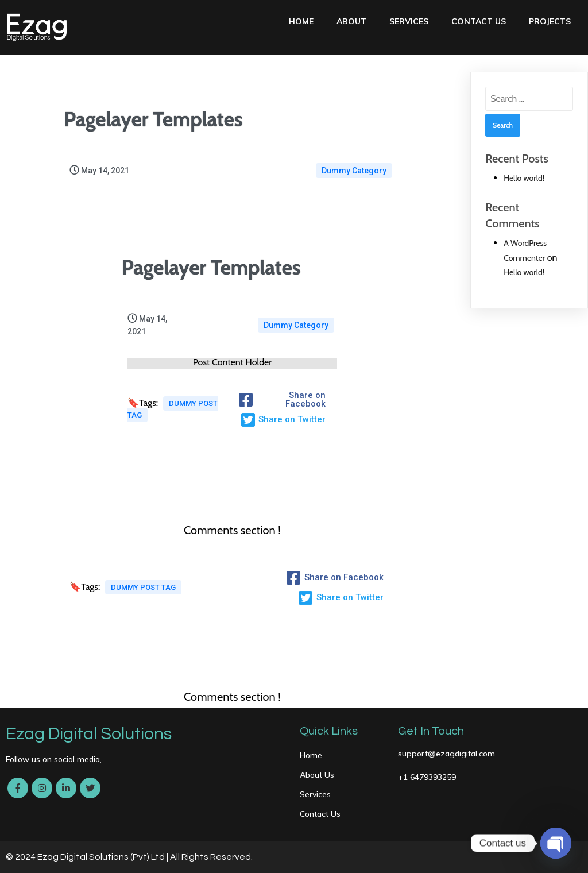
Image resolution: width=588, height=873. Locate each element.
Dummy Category (354, 171)
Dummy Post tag (173, 410)
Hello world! (524, 178)
